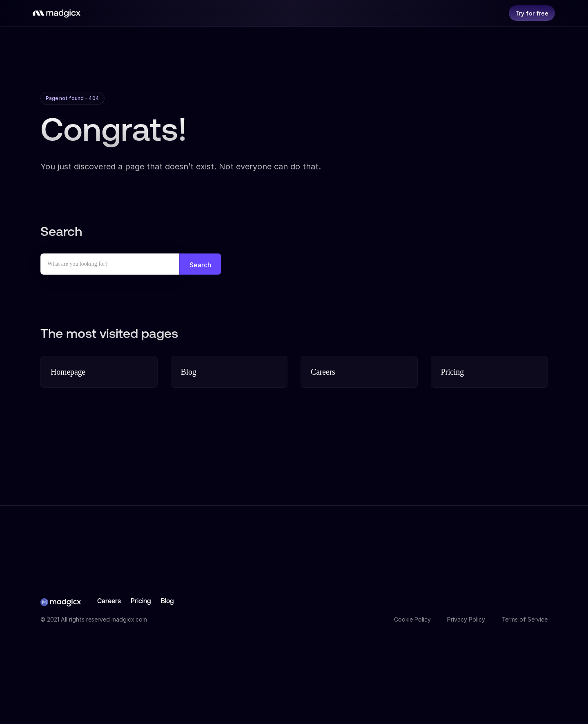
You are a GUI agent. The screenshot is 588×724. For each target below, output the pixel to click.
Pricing (141, 602)
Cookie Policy (412, 619)
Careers (109, 602)
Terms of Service (525, 619)
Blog (167, 602)
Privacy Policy (466, 619)
